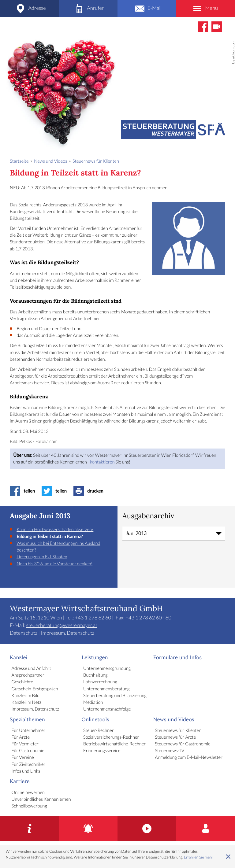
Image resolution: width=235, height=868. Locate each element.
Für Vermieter (25, 744)
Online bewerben (28, 793)
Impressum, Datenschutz (68, 633)
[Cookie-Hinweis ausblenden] (228, 856)
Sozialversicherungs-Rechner (111, 737)
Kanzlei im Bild (26, 696)
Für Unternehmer (29, 731)
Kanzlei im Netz (27, 703)
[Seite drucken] (90, 491)
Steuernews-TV (170, 751)
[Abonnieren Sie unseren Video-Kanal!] (217, 27)
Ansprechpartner (28, 675)
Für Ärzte (21, 737)
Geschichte (22, 682)
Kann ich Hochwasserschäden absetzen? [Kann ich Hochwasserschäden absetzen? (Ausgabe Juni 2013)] (55, 530)
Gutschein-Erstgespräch (35, 689)
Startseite (19, 161)
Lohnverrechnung (100, 682)
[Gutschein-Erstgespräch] (29, 829)
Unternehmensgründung (107, 669)
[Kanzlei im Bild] (147, 829)
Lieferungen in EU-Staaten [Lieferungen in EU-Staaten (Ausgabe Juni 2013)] (42, 557)
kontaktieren (102, 462)
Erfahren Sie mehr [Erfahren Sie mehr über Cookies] (199, 857)
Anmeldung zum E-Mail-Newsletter (189, 758)
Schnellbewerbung (29, 806)
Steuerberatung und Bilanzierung (115, 696)
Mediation (93, 703)
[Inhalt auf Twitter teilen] (56, 491)
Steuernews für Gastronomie (183, 744)
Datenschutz (24, 633)
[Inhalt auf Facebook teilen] (24, 491)
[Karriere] (206, 829)
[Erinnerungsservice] (88, 829)
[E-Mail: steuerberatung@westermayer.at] (147, 8)
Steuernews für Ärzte (175, 737)
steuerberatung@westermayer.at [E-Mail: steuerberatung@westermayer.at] (62, 626)
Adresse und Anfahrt (31, 669)
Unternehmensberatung (106, 689)
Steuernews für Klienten (178, 731)
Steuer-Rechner (99, 731)
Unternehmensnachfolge (107, 709)
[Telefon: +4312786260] (88, 8)
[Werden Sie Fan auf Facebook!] (203, 27)
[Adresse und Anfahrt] (29, 8)
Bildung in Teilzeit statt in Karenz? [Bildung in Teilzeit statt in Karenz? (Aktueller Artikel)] (50, 536)
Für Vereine (23, 758)
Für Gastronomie (28, 751)
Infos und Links (26, 771)
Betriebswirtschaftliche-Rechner (114, 744)
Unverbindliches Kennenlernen (41, 800)
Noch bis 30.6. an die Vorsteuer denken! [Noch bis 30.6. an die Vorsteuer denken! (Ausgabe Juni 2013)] (54, 564)
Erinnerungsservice (102, 751)
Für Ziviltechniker (29, 765)
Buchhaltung (95, 675)
